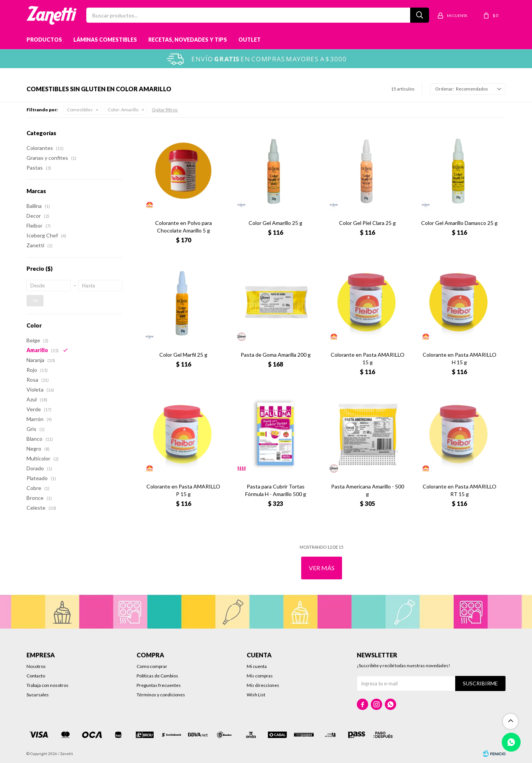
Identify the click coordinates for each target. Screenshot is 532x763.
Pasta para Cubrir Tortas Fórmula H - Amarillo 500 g (276, 490)
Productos (44, 40)
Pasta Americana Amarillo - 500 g (368, 490)
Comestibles (80, 110)
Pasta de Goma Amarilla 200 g (276, 355)
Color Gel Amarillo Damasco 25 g (459, 223)
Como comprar (152, 666)
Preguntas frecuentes (159, 685)
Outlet (250, 40)
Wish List (256, 695)
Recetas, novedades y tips (188, 40)
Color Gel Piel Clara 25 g (367, 223)
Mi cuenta (257, 666)
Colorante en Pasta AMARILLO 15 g (368, 358)
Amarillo (123, 110)
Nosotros (36, 666)
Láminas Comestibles (105, 40)
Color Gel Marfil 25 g (183, 355)
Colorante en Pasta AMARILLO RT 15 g (460, 490)
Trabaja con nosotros (47, 685)
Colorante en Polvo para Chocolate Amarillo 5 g (184, 227)
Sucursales (38, 695)
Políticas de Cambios (157, 676)
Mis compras (260, 676)
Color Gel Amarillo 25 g (275, 223)
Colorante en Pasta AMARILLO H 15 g (460, 358)
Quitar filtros (165, 110)
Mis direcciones (263, 685)
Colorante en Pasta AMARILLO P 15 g (183, 490)
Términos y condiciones (161, 695)
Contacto (36, 676)
